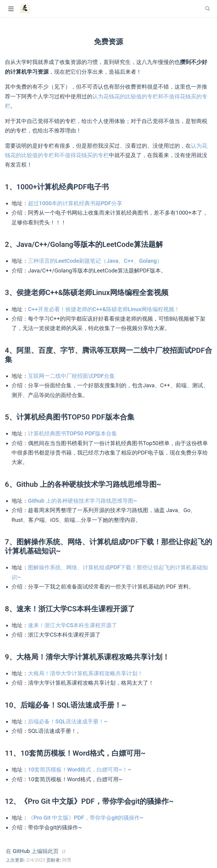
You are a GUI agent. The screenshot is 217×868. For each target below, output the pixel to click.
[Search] (208, 9)
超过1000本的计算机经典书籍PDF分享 (75, 203)
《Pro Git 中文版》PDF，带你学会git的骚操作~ (86, 818)
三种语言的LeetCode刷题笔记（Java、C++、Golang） (95, 261)
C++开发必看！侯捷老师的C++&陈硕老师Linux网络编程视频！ (104, 309)
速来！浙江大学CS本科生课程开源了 (72, 625)
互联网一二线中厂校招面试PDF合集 (71, 376)
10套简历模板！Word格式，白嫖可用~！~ (80, 770)
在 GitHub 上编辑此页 (32, 851)
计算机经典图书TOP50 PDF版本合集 (72, 433)
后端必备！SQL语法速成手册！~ (68, 721)
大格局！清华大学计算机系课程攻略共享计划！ (85, 673)
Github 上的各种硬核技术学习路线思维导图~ (83, 501)
